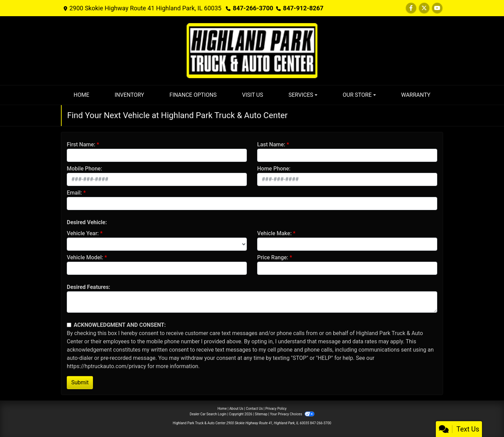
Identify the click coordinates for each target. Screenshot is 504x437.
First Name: (81, 144)
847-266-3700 (253, 8)
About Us (236, 409)
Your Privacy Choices (292, 414)
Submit (80, 382)
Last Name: (271, 144)
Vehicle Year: (83, 233)
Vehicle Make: (274, 233)
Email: (74, 193)
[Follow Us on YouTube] (437, 8)
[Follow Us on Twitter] (424, 8)
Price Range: (273, 257)
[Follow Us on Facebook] (411, 8)
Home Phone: (274, 169)
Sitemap (261, 414)
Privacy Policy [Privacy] (276, 409)
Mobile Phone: (85, 169)
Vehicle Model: (85, 257)
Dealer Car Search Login (208, 414)
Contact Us (254, 409)
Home (222, 409)
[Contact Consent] (69, 325)
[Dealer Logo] (252, 50)
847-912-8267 (303, 8)
